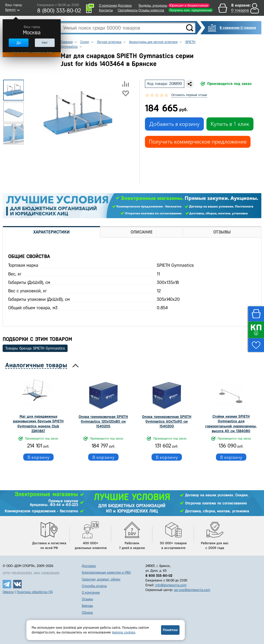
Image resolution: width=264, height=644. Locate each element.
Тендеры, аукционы (153, 5)
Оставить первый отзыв (189, 95)
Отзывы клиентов (151, 10)
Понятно (170, 630)
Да (18, 43)
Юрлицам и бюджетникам (189, 5)
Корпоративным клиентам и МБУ (106, 572)
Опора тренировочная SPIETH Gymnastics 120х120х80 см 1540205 (103, 421)
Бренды (87, 606)
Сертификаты (128, 10)
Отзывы (87, 599)
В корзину (38, 457)
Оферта (8, 592)
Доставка (125, 5)
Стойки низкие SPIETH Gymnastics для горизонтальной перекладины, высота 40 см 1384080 (231, 424)
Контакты (106, 10)
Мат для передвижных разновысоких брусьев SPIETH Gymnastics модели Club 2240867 (38, 424)
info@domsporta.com (171, 585)
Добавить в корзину (174, 124)
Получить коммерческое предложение (198, 142)
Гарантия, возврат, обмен (101, 579)
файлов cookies (124, 632)
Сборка (87, 612)
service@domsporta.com (192, 590)
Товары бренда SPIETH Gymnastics (35, 348)
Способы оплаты (94, 586)
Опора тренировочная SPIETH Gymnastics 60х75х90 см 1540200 (167, 421)
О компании (108, 5)
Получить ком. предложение (191, 10)
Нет (45, 43)
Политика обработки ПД (35, 592)
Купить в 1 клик (230, 124)
